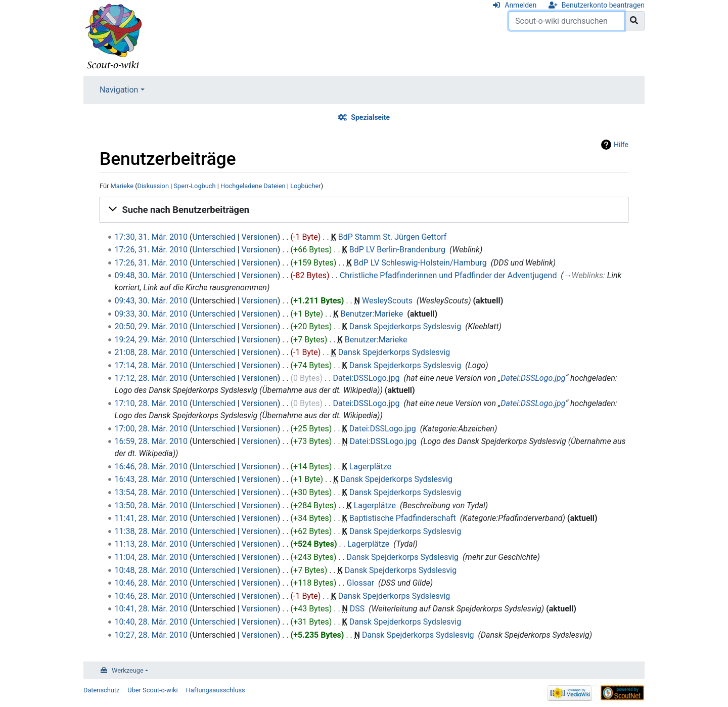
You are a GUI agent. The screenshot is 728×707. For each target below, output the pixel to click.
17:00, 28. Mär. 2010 (151, 429)
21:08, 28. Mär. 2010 (151, 352)
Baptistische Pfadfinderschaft (403, 518)
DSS (357, 609)
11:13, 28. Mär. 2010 (151, 544)
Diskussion (153, 186)
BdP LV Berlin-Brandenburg (397, 250)
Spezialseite (370, 117)
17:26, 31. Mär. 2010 (151, 250)
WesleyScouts (387, 301)
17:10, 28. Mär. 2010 (151, 403)
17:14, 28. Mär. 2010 (151, 365)
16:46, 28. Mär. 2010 (151, 467)
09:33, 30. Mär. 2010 (151, 314)
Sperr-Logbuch (194, 186)
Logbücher (306, 186)
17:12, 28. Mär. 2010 (151, 378)
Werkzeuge (128, 670)
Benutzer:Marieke (372, 314)
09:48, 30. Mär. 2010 (151, 275)
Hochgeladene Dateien (253, 186)
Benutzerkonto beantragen (603, 5)
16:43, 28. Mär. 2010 (151, 479)
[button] (364, 210)
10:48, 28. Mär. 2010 (151, 570)
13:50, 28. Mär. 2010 (151, 505)
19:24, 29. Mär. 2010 (151, 340)
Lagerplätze (370, 467)
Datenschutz (101, 690)
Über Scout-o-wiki (152, 690)
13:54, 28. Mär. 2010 (151, 492)
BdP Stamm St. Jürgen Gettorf (393, 237)
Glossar (361, 583)
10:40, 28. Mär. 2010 (151, 622)
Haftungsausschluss (216, 690)
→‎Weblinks (583, 275)
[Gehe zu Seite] (634, 21)
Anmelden (520, 5)
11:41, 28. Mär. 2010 (151, 518)
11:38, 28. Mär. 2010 (151, 531)
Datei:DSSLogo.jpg (367, 378)
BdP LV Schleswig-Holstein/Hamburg (420, 263)
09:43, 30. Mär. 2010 (151, 301)
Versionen (260, 237)
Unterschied (214, 237)
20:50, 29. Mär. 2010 (151, 326)
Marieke (122, 186)
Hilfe (621, 145)
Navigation (119, 90)
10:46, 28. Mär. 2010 (151, 583)
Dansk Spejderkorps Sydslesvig (405, 326)
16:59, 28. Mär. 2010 (151, 441)
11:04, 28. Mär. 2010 (151, 557)
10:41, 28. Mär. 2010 (151, 609)
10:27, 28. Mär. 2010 (151, 635)
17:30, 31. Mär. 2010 (151, 237)
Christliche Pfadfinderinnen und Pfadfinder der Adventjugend (448, 275)
